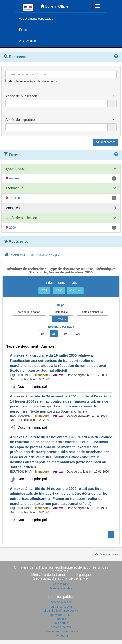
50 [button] (65, 334)
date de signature (93, 312)
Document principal (32, 387)
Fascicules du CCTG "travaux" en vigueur (34, 255)
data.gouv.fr (61, 623)
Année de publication (21, 218)
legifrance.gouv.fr (61, 607)
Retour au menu (107, 554)
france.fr (61, 619)
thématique (61, 312)
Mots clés (12, 208)
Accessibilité (61, 584)
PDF (44, 291)
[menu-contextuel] (7, 81)
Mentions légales (61, 588)
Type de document (19, 169)
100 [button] (78, 334)
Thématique (14, 188)
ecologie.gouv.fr (61, 627)
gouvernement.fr (61, 615)
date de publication (29, 312)
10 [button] (42, 334)
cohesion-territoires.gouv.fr (61, 631)
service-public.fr (61, 602)
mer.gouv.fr (61, 636)
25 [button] (54, 334)
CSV (59, 291)
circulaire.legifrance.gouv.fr (61, 611)
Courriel (75, 291)
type (60, 319)
